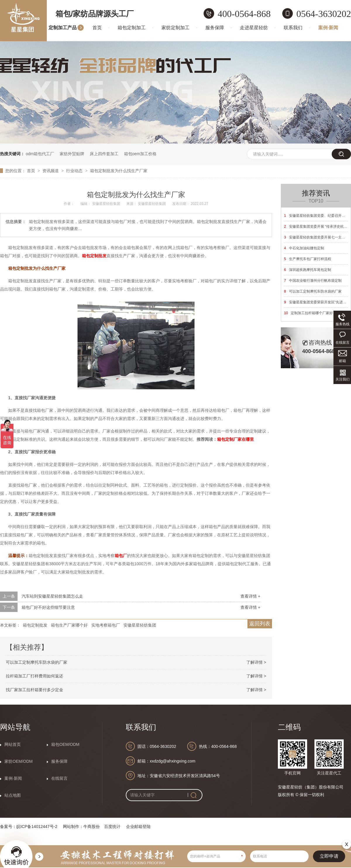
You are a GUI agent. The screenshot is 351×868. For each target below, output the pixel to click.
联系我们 (293, 28)
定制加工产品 (63, 28)
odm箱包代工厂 (40, 154)
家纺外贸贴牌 (72, 154)
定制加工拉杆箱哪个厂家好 (308, 313)
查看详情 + (250, 596)
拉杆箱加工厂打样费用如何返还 (35, 676)
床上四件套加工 (104, 154)
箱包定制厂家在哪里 (235, 439)
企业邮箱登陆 (138, 826)
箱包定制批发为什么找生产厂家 (119, 171)
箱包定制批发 (94, 256)
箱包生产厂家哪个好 (69, 625)
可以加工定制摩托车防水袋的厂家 (37, 662)
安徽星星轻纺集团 (140, 625)
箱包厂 (121, 556)
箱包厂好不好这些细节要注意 (48, 607)
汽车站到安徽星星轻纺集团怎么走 (52, 596)
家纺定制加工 (175, 28)
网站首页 (13, 744)
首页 (97, 28)
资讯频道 (51, 171)
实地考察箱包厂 (106, 625)
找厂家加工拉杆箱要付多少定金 (35, 690)
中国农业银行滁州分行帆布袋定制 (313, 281)
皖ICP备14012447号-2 (37, 826)
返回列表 (260, 624)
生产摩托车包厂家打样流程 (308, 259)
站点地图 (13, 795)
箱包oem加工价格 (140, 154)
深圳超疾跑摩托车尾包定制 (308, 270)
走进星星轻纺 (254, 28)
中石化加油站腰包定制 (304, 248)
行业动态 (75, 171)
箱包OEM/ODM (65, 744)
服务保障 (215, 28)
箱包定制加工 (132, 28)
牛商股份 (92, 826)
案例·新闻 (328, 28)
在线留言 (59, 778)
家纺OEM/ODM (18, 761)
